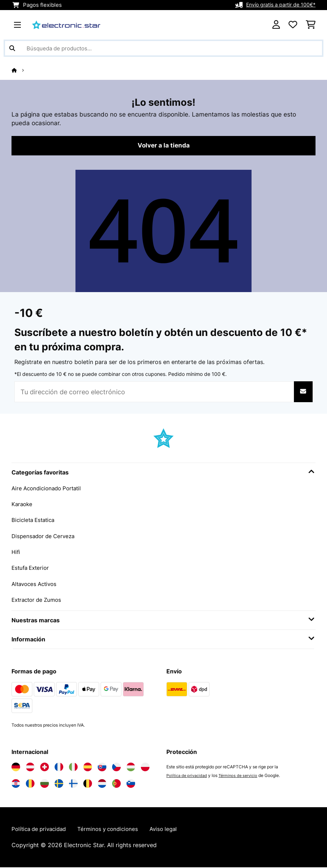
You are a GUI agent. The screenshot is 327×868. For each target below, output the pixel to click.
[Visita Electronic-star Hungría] (131, 767)
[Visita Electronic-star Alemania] (16, 767)
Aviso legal (173, 830)
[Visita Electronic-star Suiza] (45, 767)
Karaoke (23, 505)
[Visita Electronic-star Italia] (73, 767)
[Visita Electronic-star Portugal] (116, 784)
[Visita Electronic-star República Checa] (116, 767)
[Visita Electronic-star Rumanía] (30, 784)
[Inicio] (21, 70)
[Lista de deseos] (293, 25)
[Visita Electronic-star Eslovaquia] (102, 767)
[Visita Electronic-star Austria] (30, 767)
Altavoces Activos (36, 584)
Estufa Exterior (32, 568)
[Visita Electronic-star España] (88, 767)
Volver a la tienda (164, 146)
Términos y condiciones (114, 830)
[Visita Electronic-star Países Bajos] (102, 784)
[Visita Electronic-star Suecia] (59, 784)
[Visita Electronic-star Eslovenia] (131, 784)
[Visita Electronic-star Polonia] (145, 767)
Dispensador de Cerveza (45, 537)
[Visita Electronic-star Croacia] (16, 784)
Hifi (16, 553)
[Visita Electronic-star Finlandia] (73, 784)
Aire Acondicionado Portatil (49, 489)
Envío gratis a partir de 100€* (278, 5)
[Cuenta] (276, 25)
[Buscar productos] (163, 48)
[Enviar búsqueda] (12, 48)
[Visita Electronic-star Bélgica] (88, 784)
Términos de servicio (242, 776)
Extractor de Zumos (39, 600)
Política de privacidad (188, 776)
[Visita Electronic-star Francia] (59, 767)
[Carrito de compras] (311, 25)
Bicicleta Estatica (35, 521)
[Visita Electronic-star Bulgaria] (45, 784)
